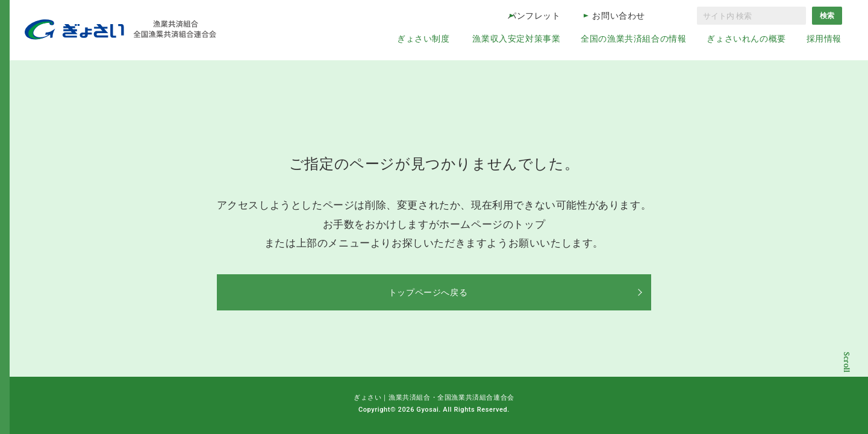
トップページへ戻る (434, 292)
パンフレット (534, 16)
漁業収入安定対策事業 (516, 39)
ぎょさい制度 (423, 39)
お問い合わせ (619, 16)
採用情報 (824, 39)
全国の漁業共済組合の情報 (633, 39)
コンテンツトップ (847, 375)
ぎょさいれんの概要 (746, 39)
